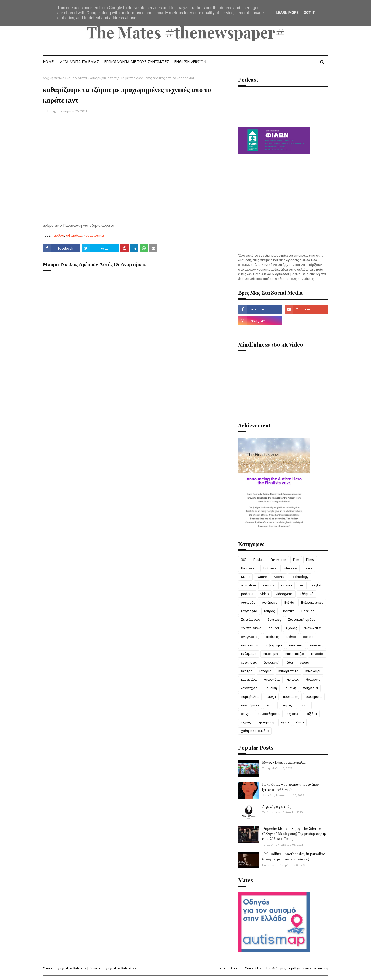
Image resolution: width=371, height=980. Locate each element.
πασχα (271, 697)
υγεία (285, 722)
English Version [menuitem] (190, 62)
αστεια (308, 637)
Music (245, 577)
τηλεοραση (266, 722)
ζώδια (305, 662)
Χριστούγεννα (251, 628)
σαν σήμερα (250, 705)
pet (301, 585)
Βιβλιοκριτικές (312, 602)
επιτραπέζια (295, 654)
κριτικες (293, 679)
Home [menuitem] (48, 62)
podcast (247, 594)
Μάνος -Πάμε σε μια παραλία (284, 762)
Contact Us (253, 968)
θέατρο (247, 671)
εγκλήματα (249, 654)
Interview (290, 568)
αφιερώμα (74, 235)
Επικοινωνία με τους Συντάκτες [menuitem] (136, 62)
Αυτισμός (248, 602)
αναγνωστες (313, 628)
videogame (284, 594)
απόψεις (272, 637)
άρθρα (274, 628)
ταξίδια (311, 714)
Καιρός (269, 611)
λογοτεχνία (249, 688)
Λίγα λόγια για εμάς (276, 806)
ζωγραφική (272, 662)
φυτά (300, 722)
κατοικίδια (272, 679)
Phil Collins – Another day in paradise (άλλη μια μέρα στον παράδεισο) (294, 857)
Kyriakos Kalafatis (73, 968)
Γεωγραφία (249, 611)
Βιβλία (289, 602)
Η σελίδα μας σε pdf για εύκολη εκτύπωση (297, 968)
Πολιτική (288, 611)
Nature (262, 577)
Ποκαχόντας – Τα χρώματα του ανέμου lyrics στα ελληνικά (290, 787)
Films (310, 560)
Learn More (287, 13)
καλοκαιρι (313, 671)
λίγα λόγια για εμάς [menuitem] (80, 62)
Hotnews (270, 568)
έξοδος (291, 628)
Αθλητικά (307, 594)
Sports (279, 577)
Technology (300, 577)
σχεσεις (293, 714)
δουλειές (317, 645)
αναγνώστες (250, 637)
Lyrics (308, 568)
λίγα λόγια (313, 679)
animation (248, 585)
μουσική (271, 688)
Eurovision (278, 560)
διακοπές (296, 645)
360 (244, 560)
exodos (269, 585)
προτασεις (291, 697)
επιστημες (271, 654)
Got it (309, 13)
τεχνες (246, 722)
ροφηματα (314, 697)
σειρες (287, 705)
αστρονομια (250, 645)
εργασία (317, 654)
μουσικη (290, 688)
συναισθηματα (269, 714)
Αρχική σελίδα (54, 78)
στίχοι (246, 714)
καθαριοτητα (77, 78)
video (265, 594)
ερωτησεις (249, 662)
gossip (287, 585)
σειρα (270, 705)
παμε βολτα (250, 697)
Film (296, 560)
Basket (259, 560)
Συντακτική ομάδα (302, 620)
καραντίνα (249, 679)
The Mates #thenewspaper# (186, 32)
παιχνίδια (310, 688)
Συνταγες (274, 620)
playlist (316, 585)
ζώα (290, 662)
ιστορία (265, 671)
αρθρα (59, 235)
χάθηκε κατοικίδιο (255, 731)
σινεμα (304, 705)
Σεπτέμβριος (251, 620)
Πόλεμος (308, 611)
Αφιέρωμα (270, 602)
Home (221, 968)
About (235, 968)
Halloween (249, 568)
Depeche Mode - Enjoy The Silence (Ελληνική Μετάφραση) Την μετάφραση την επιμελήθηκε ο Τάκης (294, 833)
